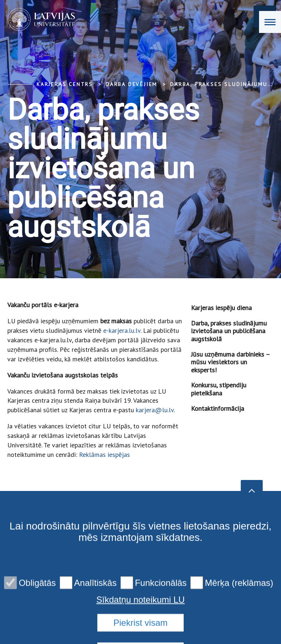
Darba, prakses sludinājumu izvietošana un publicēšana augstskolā (229, 331)
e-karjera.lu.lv (122, 330)
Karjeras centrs (65, 84)
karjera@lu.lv (155, 410)
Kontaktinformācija (218, 408)
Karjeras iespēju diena (221, 308)
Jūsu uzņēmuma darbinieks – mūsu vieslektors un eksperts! (230, 362)
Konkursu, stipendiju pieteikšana (219, 389)
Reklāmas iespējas (104, 455)
